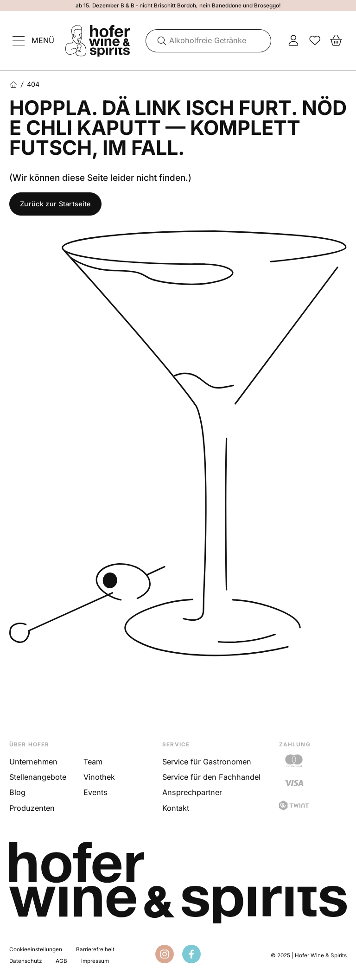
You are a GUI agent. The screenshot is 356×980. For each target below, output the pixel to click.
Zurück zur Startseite (55, 204)
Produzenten (32, 808)
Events (95, 792)
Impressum (95, 961)
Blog (17, 792)
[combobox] (209, 41)
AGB (61, 961)
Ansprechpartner (192, 792)
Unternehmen (33, 762)
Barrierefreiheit (95, 949)
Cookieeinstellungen (36, 949)
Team (93, 762)
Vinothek (99, 777)
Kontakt (176, 808)
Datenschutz (25, 961)
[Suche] (159, 41)
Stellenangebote (38, 777)
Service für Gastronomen (207, 762)
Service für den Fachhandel (211, 777)
